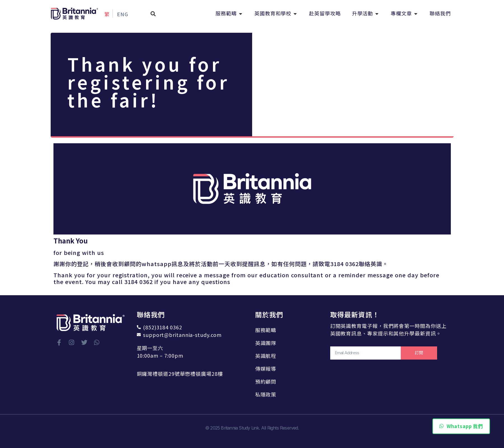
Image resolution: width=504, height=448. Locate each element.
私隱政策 (266, 394)
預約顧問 (266, 381)
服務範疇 (266, 330)
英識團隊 (266, 343)
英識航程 (266, 356)
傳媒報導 (266, 369)
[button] (153, 14)
